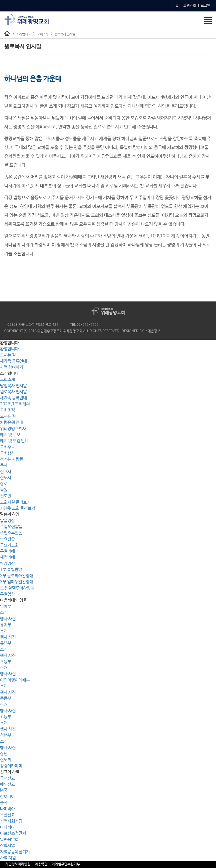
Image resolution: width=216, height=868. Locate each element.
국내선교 (7, 778)
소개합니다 (23, 34)
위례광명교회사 (13, 429)
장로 (4, 484)
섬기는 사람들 (12, 459)
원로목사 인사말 (65, 34)
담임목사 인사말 (13, 386)
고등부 (6, 717)
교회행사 (7, 453)
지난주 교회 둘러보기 (18, 508)
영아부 (6, 606)
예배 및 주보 (10, 435)
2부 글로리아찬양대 (17, 576)
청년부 (6, 735)
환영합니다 (9, 349)
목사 (4, 465)
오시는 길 (8, 355)
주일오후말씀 (11, 533)
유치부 (6, 625)
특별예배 (7, 551)
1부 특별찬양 (11, 570)
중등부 (6, 698)
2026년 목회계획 (15, 404)
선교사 (6, 472)
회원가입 (190, 6)
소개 (4, 612)
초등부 (6, 662)
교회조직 (7, 410)
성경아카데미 (11, 766)
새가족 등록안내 (13, 361)
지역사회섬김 (11, 821)
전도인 (6, 496)
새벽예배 (7, 557)
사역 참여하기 (12, 367)
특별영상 (7, 594)
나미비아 (7, 809)
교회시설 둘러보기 (15, 502)
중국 (4, 803)
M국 (4, 790)
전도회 (6, 760)
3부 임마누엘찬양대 (17, 582)
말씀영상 (7, 521)
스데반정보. (153, 331)
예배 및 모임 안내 (14, 441)
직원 (4, 490)
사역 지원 (8, 858)
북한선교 (7, 815)
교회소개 (43, 34)
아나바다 (7, 827)
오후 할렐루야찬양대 (17, 588)
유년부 (6, 643)
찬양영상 (7, 564)
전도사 (6, 478)
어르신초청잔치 (13, 833)
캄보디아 (7, 797)
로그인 (206, 6)
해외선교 (7, 784)
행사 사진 (8, 619)
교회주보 (7, 447)
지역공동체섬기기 (15, 852)
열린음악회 (9, 840)
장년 (4, 754)
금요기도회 (9, 545)
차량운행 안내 (12, 422)
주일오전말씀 (11, 527)
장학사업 (7, 846)
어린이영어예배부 (15, 680)
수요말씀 (7, 539)
